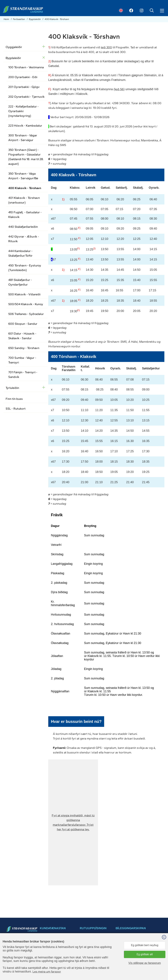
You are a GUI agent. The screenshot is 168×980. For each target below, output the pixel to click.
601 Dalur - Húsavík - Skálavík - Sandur (22, 336)
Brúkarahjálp (86, 954)
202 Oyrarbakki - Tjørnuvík (26, 97)
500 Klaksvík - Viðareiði (24, 294)
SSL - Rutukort (16, 409)
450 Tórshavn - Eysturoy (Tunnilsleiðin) (25, 268)
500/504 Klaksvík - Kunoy (26, 304)
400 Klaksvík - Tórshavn (57, 19)
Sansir (161, 976)
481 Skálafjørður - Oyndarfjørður (20, 282)
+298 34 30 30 (48, 950)
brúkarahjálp (122, 954)
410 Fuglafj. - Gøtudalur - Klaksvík (25, 215)
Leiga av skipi (87, 967)
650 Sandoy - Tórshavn (24, 348)
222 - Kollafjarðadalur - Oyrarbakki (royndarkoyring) (23, 111)
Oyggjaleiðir (14, 47)
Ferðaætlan (19, 19)
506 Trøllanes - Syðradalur (26, 314)
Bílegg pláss (132, 939)
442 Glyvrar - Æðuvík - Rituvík (24, 239)
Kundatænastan (88, 963)
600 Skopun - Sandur (23, 324)
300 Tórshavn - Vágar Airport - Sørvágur (23, 138)
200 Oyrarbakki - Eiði (23, 77)
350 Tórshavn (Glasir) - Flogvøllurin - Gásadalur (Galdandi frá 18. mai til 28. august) (26, 157)
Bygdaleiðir (35, 19)
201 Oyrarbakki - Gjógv (24, 87)
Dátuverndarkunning (91, 960)
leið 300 (106, 47)
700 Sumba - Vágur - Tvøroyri (22, 360)
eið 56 (119, 89)
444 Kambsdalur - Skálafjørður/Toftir (20, 253)
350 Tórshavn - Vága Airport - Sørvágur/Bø (23, 176)
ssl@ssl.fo (16, 950)
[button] (73, 822)
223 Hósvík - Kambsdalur (25, 126)
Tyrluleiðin (12, 388)
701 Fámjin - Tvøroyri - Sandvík (23, 375)
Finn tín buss (14, 399)
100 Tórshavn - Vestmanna (26, 67)
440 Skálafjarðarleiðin (23, 227)
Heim (7, 19)
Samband (85, 947)
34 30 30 (15, 947)
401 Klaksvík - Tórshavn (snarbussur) (24, 200)
